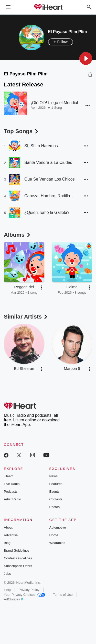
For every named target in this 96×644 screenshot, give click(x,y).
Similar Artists (26, 317)
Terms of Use (63, 595)
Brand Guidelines (17, 551)
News (54, 476)
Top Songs (22, 131)
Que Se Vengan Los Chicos (50, 179)
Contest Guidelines (18, 558)
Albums (18, 235)
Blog (7, 543)
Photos (55, 507)
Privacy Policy (29, 590)
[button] (86, 58)
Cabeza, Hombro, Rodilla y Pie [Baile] (50, 196)
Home (54, 535)
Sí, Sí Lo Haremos (41, 146)
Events (55, 492)
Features (56, 484)
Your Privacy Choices (24, 595)
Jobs (7, 574)
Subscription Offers (18, 566)
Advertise (11, 535)
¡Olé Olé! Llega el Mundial (54, 103)
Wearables (57, 543)
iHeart (8, 476)
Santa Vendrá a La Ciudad (48, 162)
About (8, 527)
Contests (56, 499)
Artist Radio (12, 499)
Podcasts (11, 492)
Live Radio (12, 484)
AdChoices (14, 599)
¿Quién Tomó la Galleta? (47, 212)
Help (7, 590)
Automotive (58, 527)
